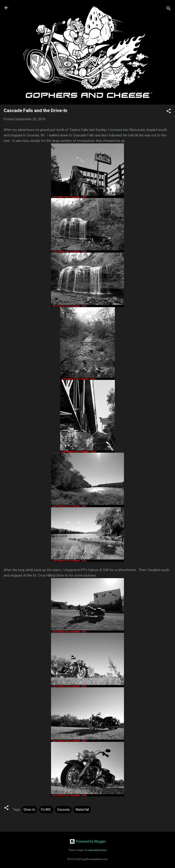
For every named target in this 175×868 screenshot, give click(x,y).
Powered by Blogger (88, 841)
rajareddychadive (97, 850)
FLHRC (46, 810)
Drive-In (29, 810)
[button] (169, 112)
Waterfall (82, 810)
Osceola (63, 810)
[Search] (169, 9)
